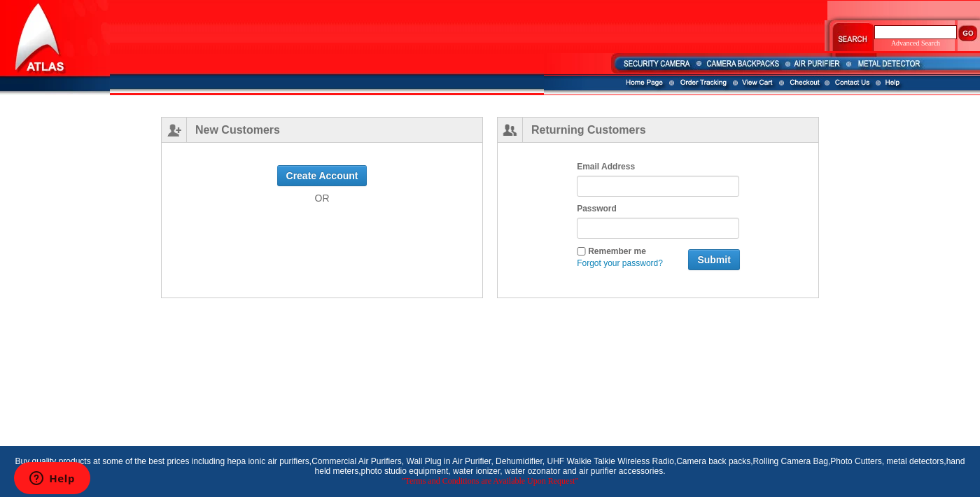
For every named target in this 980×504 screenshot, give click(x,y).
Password (597, 209)
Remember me (611, 251)
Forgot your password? (620, 263)
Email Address (606, 167)
